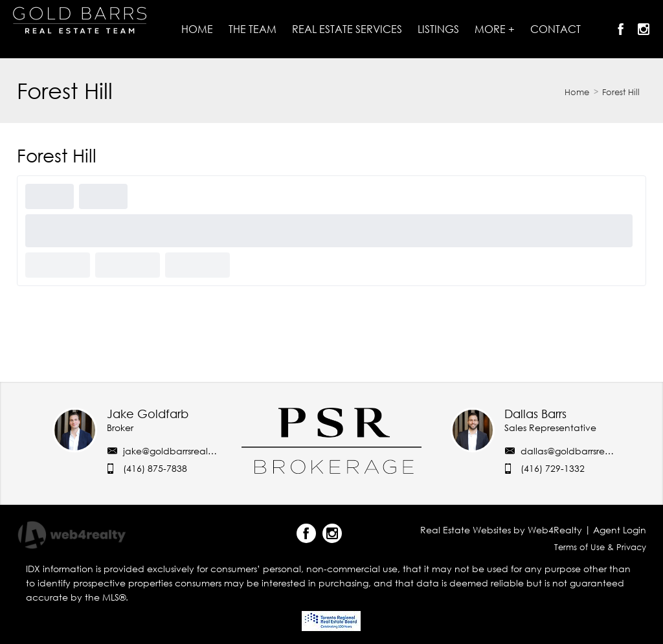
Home (577, 92)
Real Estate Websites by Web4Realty (501, 530)
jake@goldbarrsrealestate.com (191, 451)
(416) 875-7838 (155, 468)
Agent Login (620, 530)
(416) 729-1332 (553, 468)
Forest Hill (621, 92)
